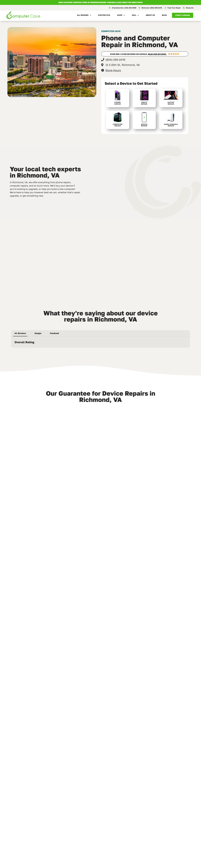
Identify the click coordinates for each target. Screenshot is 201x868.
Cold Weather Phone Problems (100, 828)
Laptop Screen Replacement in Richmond (100, 773)
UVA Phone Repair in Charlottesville (29, 773)
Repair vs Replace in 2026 (160, 772)
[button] (11, 350)
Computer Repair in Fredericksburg (29, 829)
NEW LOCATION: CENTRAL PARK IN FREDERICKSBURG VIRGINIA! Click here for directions (101, 2)
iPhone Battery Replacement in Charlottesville (164, 829)
